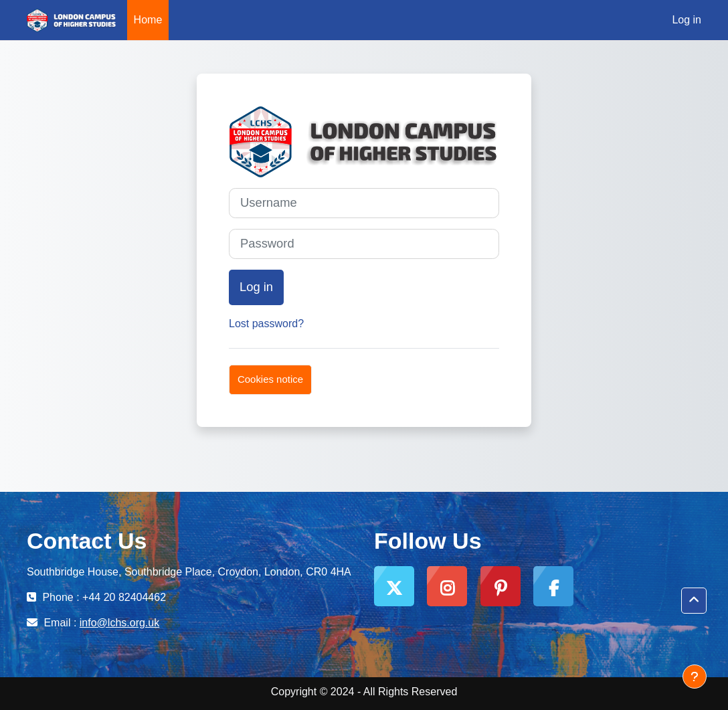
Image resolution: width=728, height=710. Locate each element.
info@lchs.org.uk (119, 623)
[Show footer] (695, 677)
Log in (687, 20)
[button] (694, 601)
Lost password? (266, 324)
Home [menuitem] (148, 20)
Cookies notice (270, 379)
